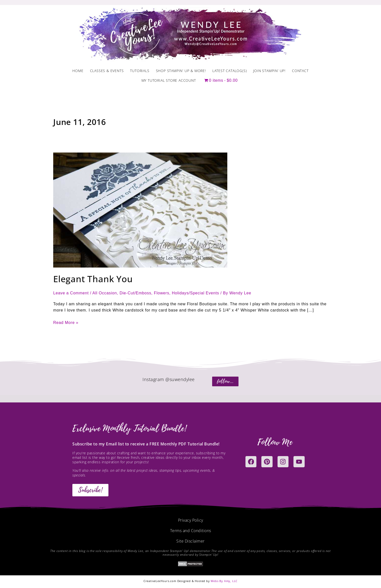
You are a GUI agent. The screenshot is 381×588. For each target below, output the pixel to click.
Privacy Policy (191, 520)
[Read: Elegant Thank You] (140, 210)
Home (78, 71)
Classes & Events (107, 71)
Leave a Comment (71, 293)
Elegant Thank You (93, 279)
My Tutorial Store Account (169, 80)
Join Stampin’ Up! (269, 71)
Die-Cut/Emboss (136, 293)
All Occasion (105, 293)
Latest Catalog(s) (230, 71)
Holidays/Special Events (195, 293)
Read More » (66, 322)
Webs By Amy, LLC (224, 581)
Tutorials (140, 71)
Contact (300, 71)
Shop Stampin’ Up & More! (181, 71)
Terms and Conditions (191, 531)
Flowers (162, 293)
